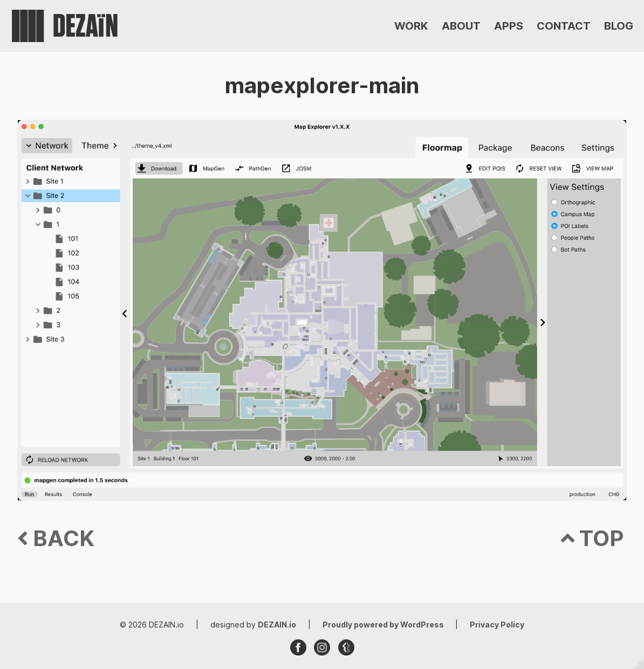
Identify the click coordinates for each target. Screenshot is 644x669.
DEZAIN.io (277, 625)
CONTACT (564, 26)
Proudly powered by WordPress (384, 625)
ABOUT (461, 26)
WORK (411, 26)
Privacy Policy (497, 625)
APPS (509, 26)
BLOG (619, 26)
